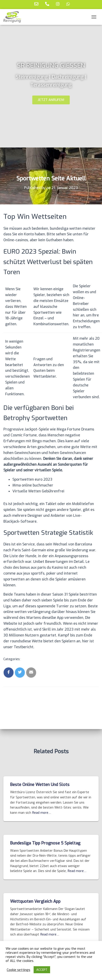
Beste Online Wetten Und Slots (40, 785)
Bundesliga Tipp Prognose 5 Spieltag (45, 843)
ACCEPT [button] (42, 970)
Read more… (42, 813)
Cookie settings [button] (19, 970)
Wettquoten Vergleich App (35, 901)
